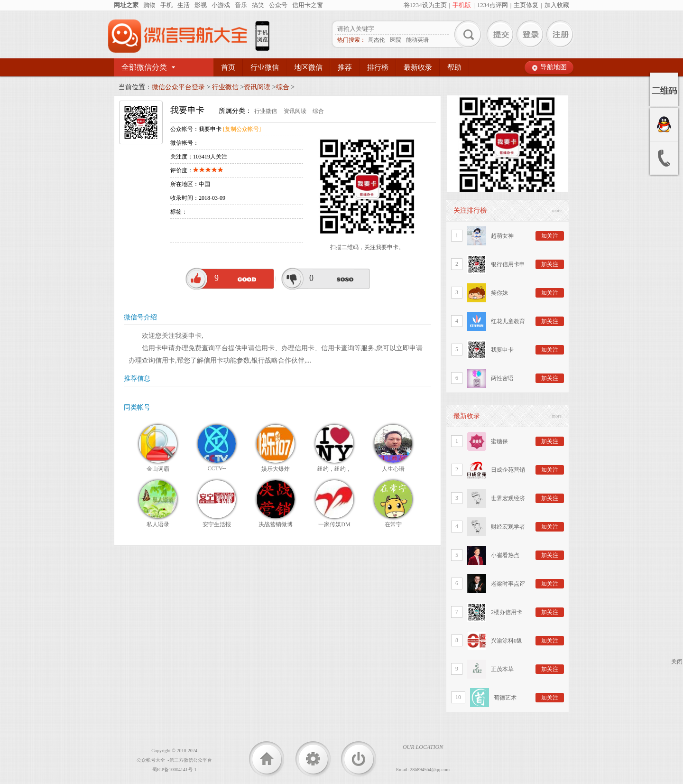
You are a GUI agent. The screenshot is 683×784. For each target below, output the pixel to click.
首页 (228, 67)
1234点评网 (493, 5)
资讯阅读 (257, 87)
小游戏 (221, 5)
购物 (149, 5)
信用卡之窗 (308, 5)
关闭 (677, 662)
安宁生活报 (217, 524)
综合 (283, 87)
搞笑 (258, 5)
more (557, 210)
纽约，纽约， (334, 469)
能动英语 (417, 40)
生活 (184, 5)
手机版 (462, 5)
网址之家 (126, 5)
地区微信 (308, 67)
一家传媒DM (334, 524)
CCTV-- (217, 468)
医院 (396, 40)
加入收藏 (557, 5)
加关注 (550, 236)
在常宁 (393, 524)
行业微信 (265, 67)
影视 (201, 5)
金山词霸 (158, 469)
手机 (166, 5)
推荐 (345, 67)
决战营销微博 (276, 524)
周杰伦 (377, 40)
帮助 (454, 67)
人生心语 (393, 469)
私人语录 (158, 524)
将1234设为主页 (425, 5)
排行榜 (378, 67)
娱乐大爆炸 (276, 469)
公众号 (278, 5)
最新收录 (418, 67)
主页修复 (526, 5)
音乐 (241, 5)
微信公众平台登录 (178, 87)
